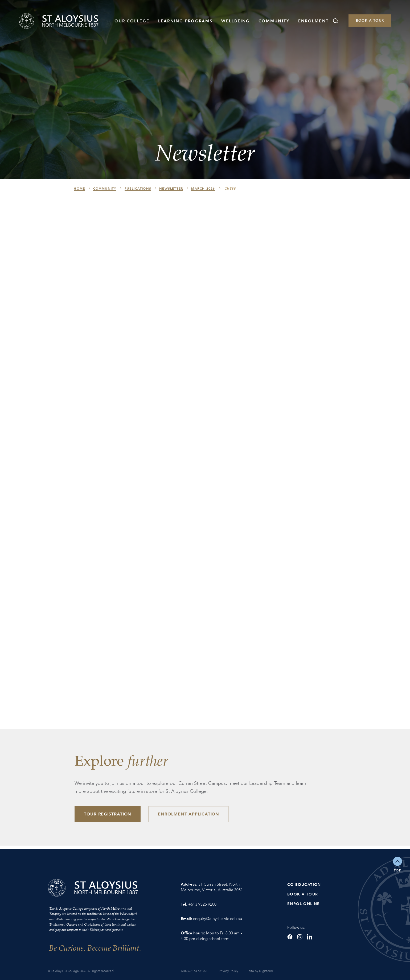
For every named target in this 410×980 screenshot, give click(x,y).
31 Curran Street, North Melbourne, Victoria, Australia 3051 (212, 887)
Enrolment (313, 21)
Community (274, 21)
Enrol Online (304, 904)
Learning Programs (185, 21)
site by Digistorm (261, 971)
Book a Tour (370, 21)
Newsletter (171, 189)
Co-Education (304, 885)
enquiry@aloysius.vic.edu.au (218, 919)
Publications (138, 189)
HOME (79, 189)
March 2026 (203, 189)
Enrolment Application (188, 814)
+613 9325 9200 (202, 904)
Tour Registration (108, 814)
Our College (132, 21)
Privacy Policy (229, 971)
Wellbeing (235, 21)
